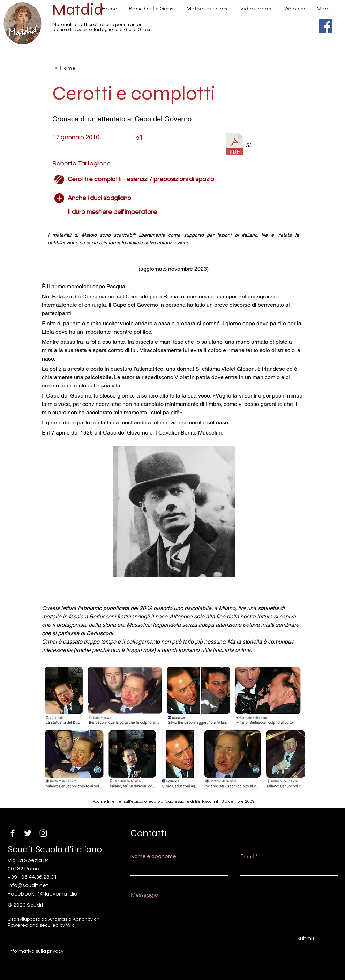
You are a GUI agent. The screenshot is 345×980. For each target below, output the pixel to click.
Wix (70, 925)
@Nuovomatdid (57, 894)
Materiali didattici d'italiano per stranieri (97, 25)
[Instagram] (43, 833)
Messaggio (145, 895)
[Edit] (59, 179)
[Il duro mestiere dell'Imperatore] (133, 212)
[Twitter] (28, 833)
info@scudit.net (28, 885)
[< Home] (77, 68)
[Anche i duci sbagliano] (99, 198)
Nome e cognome (153, 856)
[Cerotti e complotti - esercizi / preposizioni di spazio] (141, 179)
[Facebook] (326, 26)
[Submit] (306, 938)
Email (247, 856)
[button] (250, 198)
